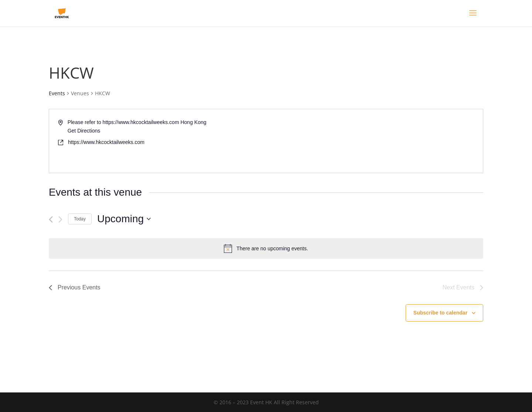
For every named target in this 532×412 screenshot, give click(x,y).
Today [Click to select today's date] (80, 219)
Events (57, 93)
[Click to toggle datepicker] (124, 219)
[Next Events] (60, 219)
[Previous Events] (51, 219)
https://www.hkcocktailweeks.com (106, 142)
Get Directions (84, 131)
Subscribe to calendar (440, 313)
